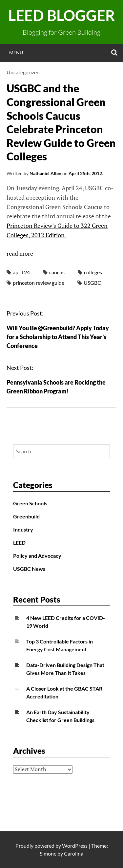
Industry (23, 529)
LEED (19, 542)
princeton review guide (39, 283)
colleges (93, 272)
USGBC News (29, 569)
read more (20, 253)
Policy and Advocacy (37, 556)
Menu (16, 53)
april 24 (21, 272)
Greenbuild (26, 516)
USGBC (92, 283)
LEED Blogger (61, 15)
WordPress (75, 846)
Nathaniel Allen (45, 173)
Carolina (74, 853)
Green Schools (30, 503)
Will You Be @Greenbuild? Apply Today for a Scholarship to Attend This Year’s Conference (58, 337)
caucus (57, 272)
